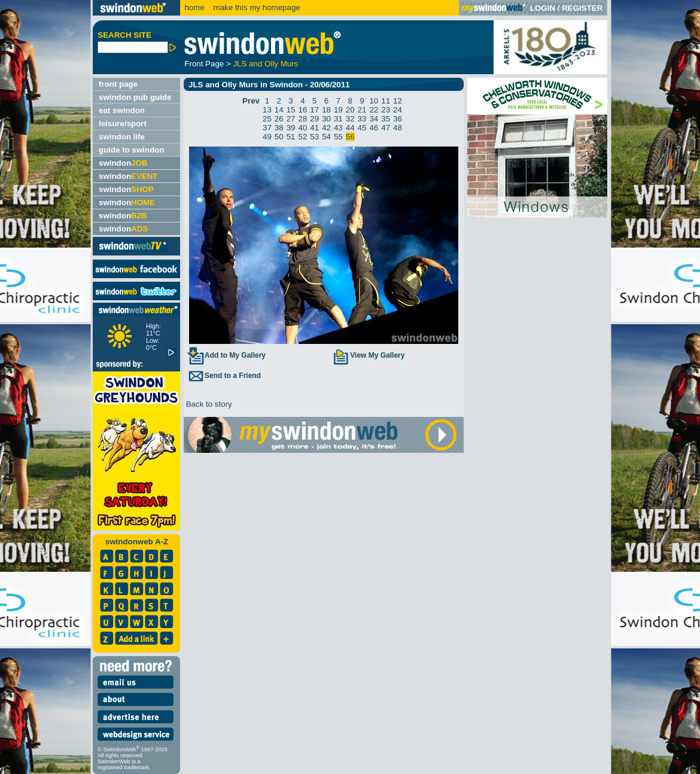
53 (314, 137)
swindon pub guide (135, 97)
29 (314, 119)
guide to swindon (132, 150)
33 (362, 119)
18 (326, 110)
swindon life (122, 137)
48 (398, 128)
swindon (123, 163)
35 (386, 119)
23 (386, 110)
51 (291, 137)
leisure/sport (123, 124)
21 (362, 110)
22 (374, 110)
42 (326, 128)
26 (279, 119)
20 (350, 110)
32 (350, 119)
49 (267, 137)
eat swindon (122, 110)
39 (291, 128)
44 (350, 128)
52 (302, 137)
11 (386, 101)
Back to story (208, 404)
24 (398, 110)
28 (302, 119)
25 (267, 119)
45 (362, 128)
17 (314, 110)
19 (338, 110)
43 (338, 128)
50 (279, 137)
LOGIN (543, 8)
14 (279, 110)
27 (291, 119)
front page (118, 84)
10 (374, 101)
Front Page (204, 64)
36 (398, 119)
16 (302, 110)
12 (398, 101)
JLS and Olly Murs (265, 64)
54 (326, 137)
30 (326, 119)
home (194, 7)
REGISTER (582, 8)
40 (302, 128)
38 (279, 128)
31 (338, 119)
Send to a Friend (224, 376)
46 (374, 128)
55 (338, 137)
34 (374, 119)
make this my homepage (256, 7)
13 (267, 110)
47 (386, 128)
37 (267, 128)
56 (350, 137)
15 (291, 110)
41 (314, 128)
